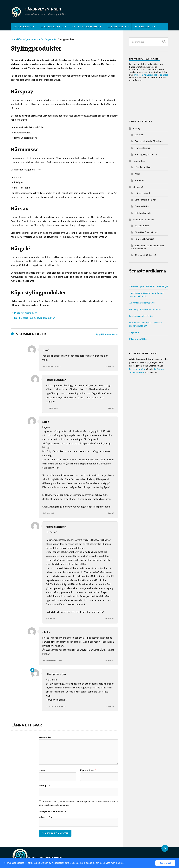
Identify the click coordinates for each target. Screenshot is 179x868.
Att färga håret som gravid (142, 303)
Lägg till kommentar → (106, 334)
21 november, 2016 (53, 660)
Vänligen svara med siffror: (53, 811)
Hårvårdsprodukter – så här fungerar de (37, 39)
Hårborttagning (117, 27)
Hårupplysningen (44, 9)
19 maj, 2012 (53, 408)
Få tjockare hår (142, 225)
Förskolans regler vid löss (141, 316)
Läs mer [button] (120, 863)
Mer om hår (138, 187)
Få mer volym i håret (144, 239)
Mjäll (137, 174)
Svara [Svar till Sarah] (111, 513)
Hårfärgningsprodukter (146, 154)
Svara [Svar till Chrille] (111, 660)
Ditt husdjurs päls (143, 213)
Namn (43, 770)
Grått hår (139, 134)
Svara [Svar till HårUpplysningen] (111, 408)
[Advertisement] (152, 101)
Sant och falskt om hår (145, 200)
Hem (13, 39)
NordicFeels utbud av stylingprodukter (34, 318)
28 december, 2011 (52, 366)
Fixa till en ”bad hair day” (147, 232)
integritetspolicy (137, 369)
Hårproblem (139, 161)
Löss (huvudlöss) (143, 167)
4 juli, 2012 (48, 513)
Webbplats (45, 785)
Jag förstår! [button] (165, 863)
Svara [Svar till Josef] (111, 366)
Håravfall (139, 180)
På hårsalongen (144, 27)
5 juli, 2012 (52, 619)
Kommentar (46, 737)
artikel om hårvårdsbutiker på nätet (151, 75)
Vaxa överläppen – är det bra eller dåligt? (149, 286)
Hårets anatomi (142, 193)
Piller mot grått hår (138, 339)
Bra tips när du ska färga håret (149, 141)
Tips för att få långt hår (146, 255)
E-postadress (88, 770)
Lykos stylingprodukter (26, 313)
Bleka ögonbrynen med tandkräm (145, 309)
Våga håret (134, 332)
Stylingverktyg (23, 27)
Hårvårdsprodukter (52, 27)
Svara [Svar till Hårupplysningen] (111, 706)
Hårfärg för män (143, 148)
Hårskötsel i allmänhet (143, 219)
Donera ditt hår (142, 206)
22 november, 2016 (56, 706)
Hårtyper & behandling (86, 27)
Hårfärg (136, 128)
